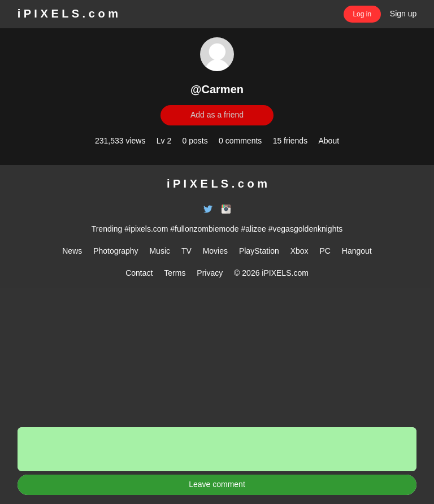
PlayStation (259, 251)
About (329, 141)
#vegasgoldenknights (306, 229)
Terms (175, 273)
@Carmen (217, 89)
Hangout (357, 251)
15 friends (290, 141)
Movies (215, 251)
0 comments (240, 141)
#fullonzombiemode (204, 229)
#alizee (254, 229)
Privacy (210, 273)
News (72, 251)
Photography (116, 251)
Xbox (300, 251)
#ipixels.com (146, 229)
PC (325, 251)
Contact (139, 273)
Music (160, 251)
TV (186, 251)
